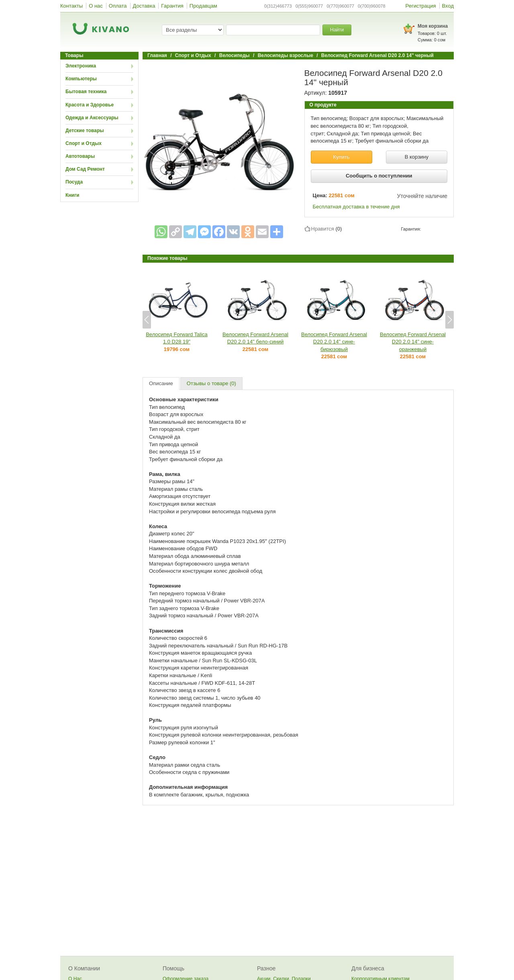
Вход (448, 6)
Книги (72, 195)
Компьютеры (81, 79)
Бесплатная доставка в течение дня (356, 207)
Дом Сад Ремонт (85, 169)
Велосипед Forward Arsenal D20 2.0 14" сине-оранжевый (413, 342)
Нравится (323, 229)
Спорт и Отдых (84, 143)
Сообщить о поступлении (379, 176)
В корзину (417, 157)
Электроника (81, 66)
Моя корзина (433, 26)
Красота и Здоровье (90, 105)
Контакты (71, 6)
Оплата (118, 6)
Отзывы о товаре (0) (211, 383)
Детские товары (85, 131)
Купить (342, 157)
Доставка (144, 6)
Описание (161, 383)
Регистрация (421, 6)
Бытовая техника (86, 92)
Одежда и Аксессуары (92, 118)
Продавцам (203, 6)
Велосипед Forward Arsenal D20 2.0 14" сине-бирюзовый (334, 342)
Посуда (74, 182)
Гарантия (172, 6)
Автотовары (80, 156)
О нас (96, 6)
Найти (337, 30)
